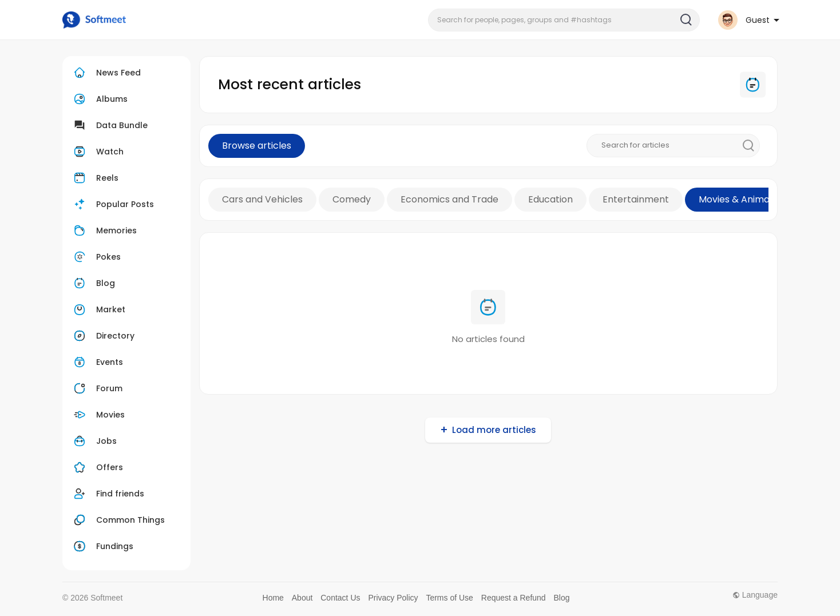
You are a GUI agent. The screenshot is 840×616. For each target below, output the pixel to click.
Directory (103, 336)
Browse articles (257, 146)
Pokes (96, 257)
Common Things (118, 520)
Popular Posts (112, 204)
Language (755, 595)
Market (98, 309)
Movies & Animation (743, 199)
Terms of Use (449, 598)
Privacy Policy (393, 598)
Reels (95, 178)
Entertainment (636, 199)
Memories (104, 230)
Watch (97, 152)
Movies (98, 415)
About (302, 598)
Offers (97, 467)
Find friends (108, 494)
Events (97, 362)
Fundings (102, 546)
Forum (97, 388)
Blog (93, 283)
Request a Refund (514, 598)
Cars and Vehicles (262, 199)
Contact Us (340, 598)
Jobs (94, 441)
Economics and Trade (449, 199)
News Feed (106, 73)
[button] (564, 20)
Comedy (352, 199)
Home (273, 598)
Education (550, 199)
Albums (99, 99)
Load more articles (494, 430)
